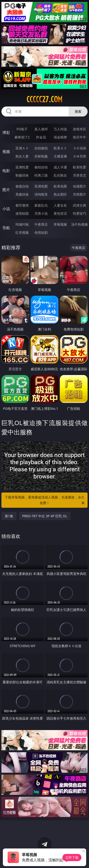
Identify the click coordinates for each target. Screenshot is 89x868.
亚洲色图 (41, 186)
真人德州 (41, 129)
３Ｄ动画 (80, 148)
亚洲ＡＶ (22, 148)
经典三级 (41, 175)
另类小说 (41, 213)
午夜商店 (41, 224)
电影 (6, 171)
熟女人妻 (22, 156)
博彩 (6, 132)
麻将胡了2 (22, 137)
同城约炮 (22, 224)
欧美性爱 (80, 167)
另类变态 (80, 175)
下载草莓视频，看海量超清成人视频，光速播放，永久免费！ (45, 500)
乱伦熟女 (60, 175)
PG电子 (22, 129)
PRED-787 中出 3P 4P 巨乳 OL (45, 516)
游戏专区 (80, 129)
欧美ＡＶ (60, 148)
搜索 (78, 111)
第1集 (9, 516)
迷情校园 (22, 213)
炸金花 (41, 137)
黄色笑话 (60, 213)
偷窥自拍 (22, 186)
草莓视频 (60, 224)
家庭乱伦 (41, 205)
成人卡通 (60, 167)
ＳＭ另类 (80, 156)
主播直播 (60, 156)
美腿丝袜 (22, 194)
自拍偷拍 (41, 148)
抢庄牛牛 (80, 137)
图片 (6, 190)
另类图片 (80, 194)
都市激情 (22, 205)
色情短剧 (41, 232)
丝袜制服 (41, 156)
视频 (6, 152)
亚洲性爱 (22, 167)
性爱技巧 (80, 213)
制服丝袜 (22, 175)
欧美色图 (60, 186)
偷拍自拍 (41, 167)
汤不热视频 (80, 224)
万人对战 (60, 129)
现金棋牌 (60, 137)
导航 (6, 228)
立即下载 (72, 857)
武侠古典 (80, 205)
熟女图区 (60, 194)
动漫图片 (80, 186)
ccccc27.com (44, 99)
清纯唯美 (41, 194)
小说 (6, 209)
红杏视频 (22, 232)
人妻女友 (60, 205)
